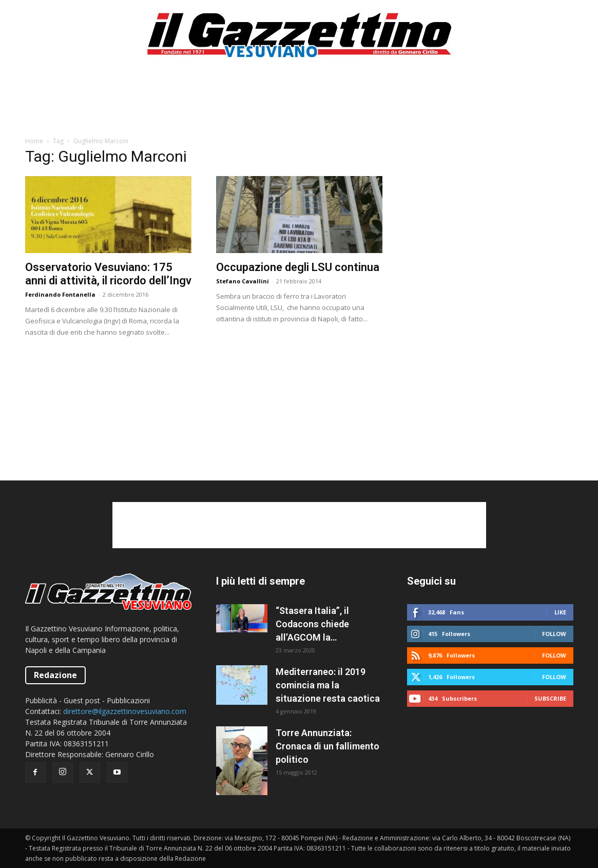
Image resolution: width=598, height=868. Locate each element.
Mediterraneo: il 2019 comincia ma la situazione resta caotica (328, 685)
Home (34, 141)
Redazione (55, 675)
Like (560, 612)
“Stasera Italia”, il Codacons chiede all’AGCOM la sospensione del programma (312, 625)
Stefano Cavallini (243, 281)
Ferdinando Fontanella (60, 294)
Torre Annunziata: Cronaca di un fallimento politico (327, 746)
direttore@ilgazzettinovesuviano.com (125, 711)
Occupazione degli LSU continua (298, 267)
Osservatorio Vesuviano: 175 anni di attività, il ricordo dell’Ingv (108, 274)
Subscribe (550, 698)
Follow (554, 634)
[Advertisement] (299, 102)
